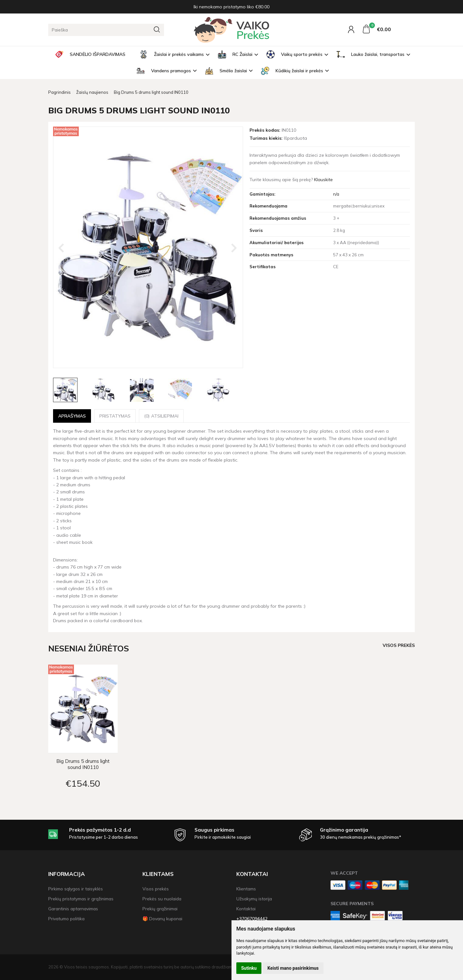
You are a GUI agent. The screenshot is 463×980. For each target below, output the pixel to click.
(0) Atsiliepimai (161, 416)
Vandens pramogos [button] (164, 71)
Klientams (158, 874)
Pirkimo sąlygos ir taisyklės (76, 889)
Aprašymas (72, 416)
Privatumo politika (66, 918)
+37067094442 (252, 918)
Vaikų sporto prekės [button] (295, 54)
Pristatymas (115, 416)
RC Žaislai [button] (235, 54)
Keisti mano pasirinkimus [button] (293, 968)
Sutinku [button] (249, 968)
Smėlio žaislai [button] (226, 71)
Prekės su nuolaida (162, 899)
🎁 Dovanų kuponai (162, 918)
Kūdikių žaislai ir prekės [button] (292, 71)
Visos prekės (399, 645)
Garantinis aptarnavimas (73, 909)
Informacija (67, 874)
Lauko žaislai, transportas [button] (371, 54)
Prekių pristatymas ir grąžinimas (81, 899)
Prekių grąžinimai (160, 909)
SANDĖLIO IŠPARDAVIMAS (90, 54)
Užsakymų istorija (254, 899)
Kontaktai (252, 874)
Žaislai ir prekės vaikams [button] (172, 54)
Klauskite (323, 180)
